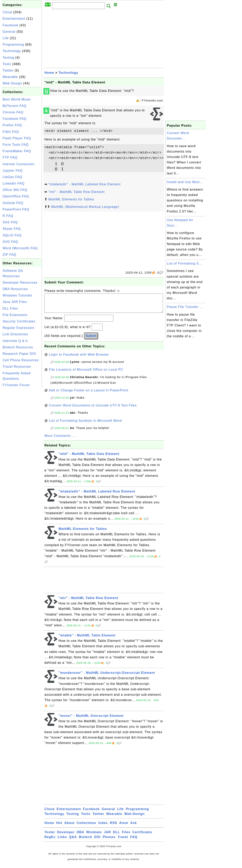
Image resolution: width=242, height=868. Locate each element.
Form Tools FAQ (16, 145)
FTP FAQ (10, 157)
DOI (97, 841)
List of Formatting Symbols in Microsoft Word (85, 425)
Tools (7, 64)
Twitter (8, 70)
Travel (123, 841)
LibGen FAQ (12, 177)
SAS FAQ (10, 222)
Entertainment (14, 19)
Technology (12, 51)
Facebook (10, 25)
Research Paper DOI (19, 354)
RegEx (50, 841)
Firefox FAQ (12, 125)
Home (49, 73)
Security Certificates (19, 321)
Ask (133, 827)
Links (62, 841)
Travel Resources (17, 367)
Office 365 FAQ (15, 190)
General (9, 32)
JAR (107, 836)
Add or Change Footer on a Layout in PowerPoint (89, 394)
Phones (109, 841)
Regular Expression (18, 328)
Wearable (10, 77)
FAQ (134, 841)
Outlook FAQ (13, 203)
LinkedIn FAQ (14, 183)
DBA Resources (15, 289)
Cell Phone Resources (21, 360)
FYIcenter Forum (16, 385)
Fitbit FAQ (11, 132)
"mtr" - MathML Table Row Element (76, 192)
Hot (59, 827)
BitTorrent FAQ (15, 106)
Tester (50, 836)
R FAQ (8, 216)
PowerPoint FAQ (16, 209)
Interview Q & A (15, 341)
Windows (94, 836)
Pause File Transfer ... (185, 307)
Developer (66, 836)
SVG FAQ (10, 242)
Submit (91, 340)
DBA (80, 836)
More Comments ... (60, 440)
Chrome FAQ (13, 112)
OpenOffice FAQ (16, 196)
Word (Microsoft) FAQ (20, 248)
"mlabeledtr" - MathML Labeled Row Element (84, 184)
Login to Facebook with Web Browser (79, 359)
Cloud (7, 12)
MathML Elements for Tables (71, 199)
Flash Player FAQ (17, 138)
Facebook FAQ (15, 119)
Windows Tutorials (17, 295)
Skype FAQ (12, 229)
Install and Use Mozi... (185, 182)
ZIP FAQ (9, 255)
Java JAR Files (15, 302)
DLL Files (10, 308)
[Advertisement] (22, 449)
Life (6, 38)
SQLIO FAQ (12, 235)
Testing (8, 58)
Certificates (142, 836)
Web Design (12, 83)
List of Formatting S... (184, 263)
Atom (124, 827)
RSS (114, 827)
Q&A (73, 841)
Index (103, 827)
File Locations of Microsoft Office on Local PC (86, 374)
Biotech (86, 841)
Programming (13, 45)
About (69, 827)
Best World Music (17, 99)
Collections (87, 827)
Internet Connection (19, 164)
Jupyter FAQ (13, 171)
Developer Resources (20, 283)
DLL (116, 836)
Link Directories (15, 334)
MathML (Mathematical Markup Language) (85, 207)
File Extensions (15, 315)
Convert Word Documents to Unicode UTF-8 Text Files (93, 409)
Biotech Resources (18, 347)
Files (126, 836)
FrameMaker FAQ (17, 151)
